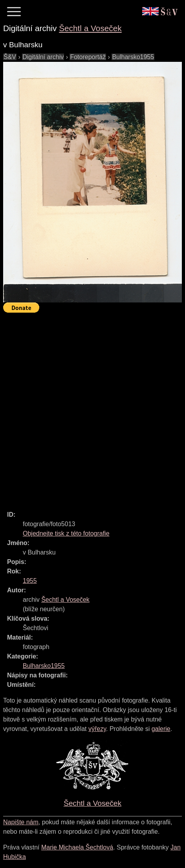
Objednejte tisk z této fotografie (66, 533)
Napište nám (21, 822)
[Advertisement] (92, 408)
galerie (161, 729)
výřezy (97, 729)
